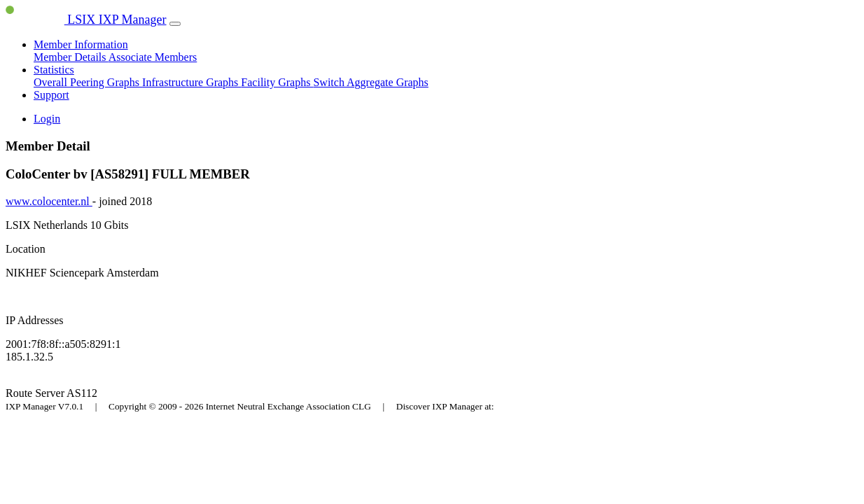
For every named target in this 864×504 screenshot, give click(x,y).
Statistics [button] (54, 70)
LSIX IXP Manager (86, 20)
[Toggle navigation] (175, 24)
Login (47, 119)
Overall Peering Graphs (88, 82)
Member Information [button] (81, 44)
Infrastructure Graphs (191, 82)
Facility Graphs (277, 82)
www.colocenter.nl (49, 201)
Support (51, 95)
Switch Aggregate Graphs (370, 82)
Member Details (71, 57)
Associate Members (153, 57)
